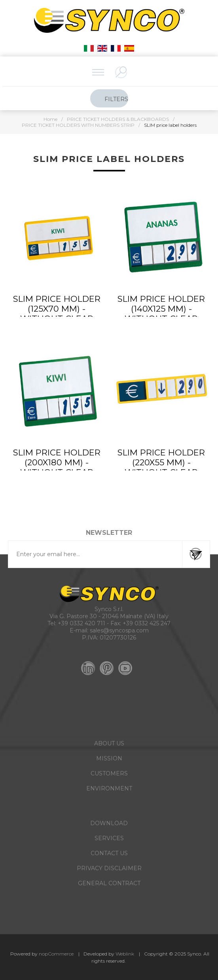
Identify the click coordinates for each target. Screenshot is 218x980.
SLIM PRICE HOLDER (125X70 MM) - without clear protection (57, 314)
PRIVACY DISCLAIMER (109, 868)
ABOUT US (109, 743)
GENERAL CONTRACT (109, 883)
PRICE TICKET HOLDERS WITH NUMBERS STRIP (78, 125)
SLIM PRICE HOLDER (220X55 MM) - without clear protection (161, 467)
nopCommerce (56, 954)
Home (50, 119)
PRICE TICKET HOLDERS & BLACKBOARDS (118, 119)
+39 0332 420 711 (82, 623)
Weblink (125, 954)
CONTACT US (109, 853)
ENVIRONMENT (109, 788)
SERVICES (109, 838)
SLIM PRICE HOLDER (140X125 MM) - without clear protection (161, 314)
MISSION (109, 758)
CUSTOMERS (109, 773)
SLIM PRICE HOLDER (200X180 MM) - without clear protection (57, 467)
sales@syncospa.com (119, 630)
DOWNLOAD (109, 823)
